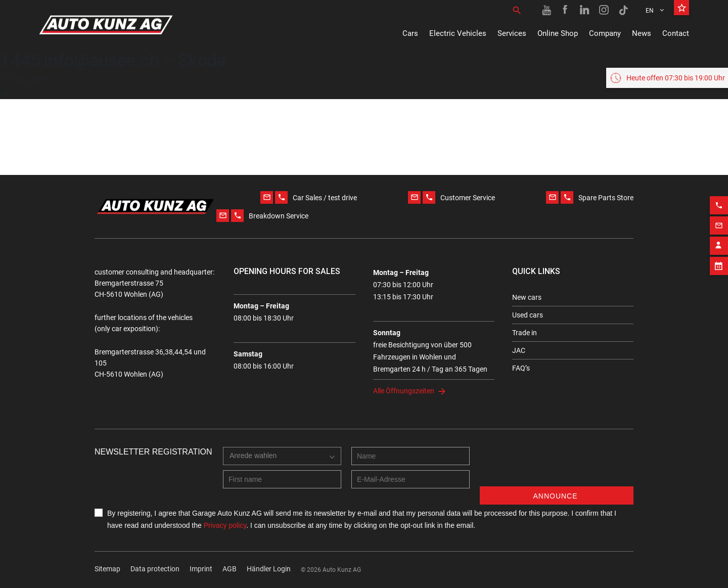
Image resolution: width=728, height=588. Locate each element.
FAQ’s (521, 368)
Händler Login (269, 569)
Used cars (528, 315)
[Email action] (719, 222)
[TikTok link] (623, 10)
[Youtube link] (547, 10)
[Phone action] (719, 202)
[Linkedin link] (585, 10)
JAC (519, 350)
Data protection (155, 569)
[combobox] (256, 466)
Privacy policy (225, 525)
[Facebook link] (566, 10)
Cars (410, 33)
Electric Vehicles (458, 33)
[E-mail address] (411, 479)
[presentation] (557, 467)
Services (512, 33)
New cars (527, 297)
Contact (676, 33)
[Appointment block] (719, 262)
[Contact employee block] (719, 242)
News (642, 33)
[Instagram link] (604, 10)
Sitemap (107, 569)
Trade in (525, 333)
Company (605, 33)
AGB (230, 569)
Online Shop (558, 33)
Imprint (201, 569)
